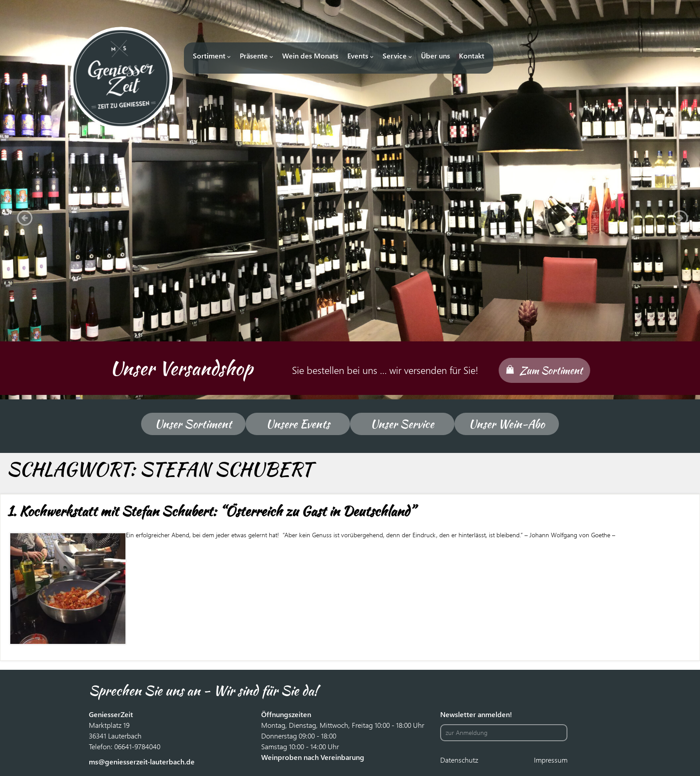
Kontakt (472, 56)
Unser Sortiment (193, 424)
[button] (22, 216)
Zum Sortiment (551, 370)
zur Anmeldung (467, 732)
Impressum (551, 760)
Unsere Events (298, 424)
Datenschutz (459, 760)
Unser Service (402, 424)
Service (397, 56)
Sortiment (212, 56)
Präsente (256, 56)
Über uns (435, 56)
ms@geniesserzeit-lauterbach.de (142, 761)
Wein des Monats (310, 56)
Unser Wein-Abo (507, 424)
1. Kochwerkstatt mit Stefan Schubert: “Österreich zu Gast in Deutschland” (211, 511)
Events (360, 56)
